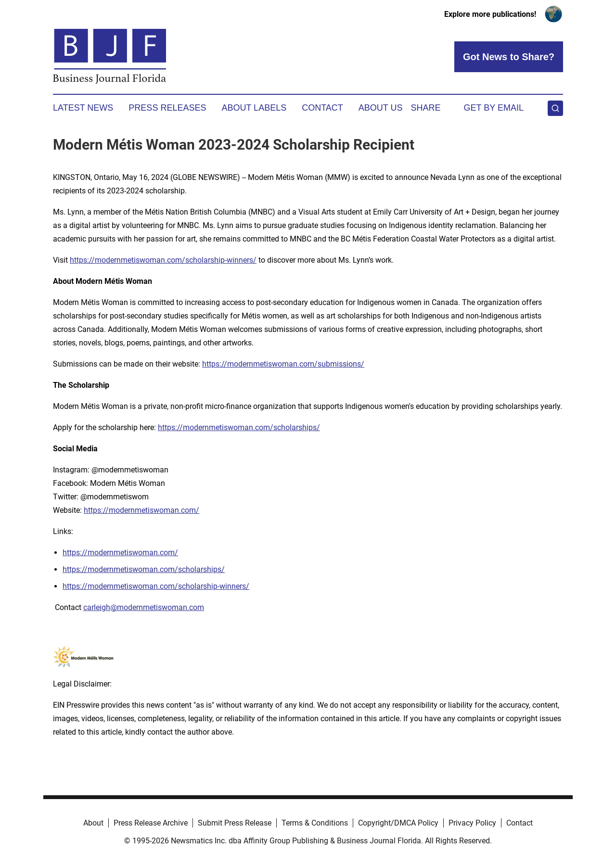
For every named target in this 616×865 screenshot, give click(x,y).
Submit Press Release (235, 823)
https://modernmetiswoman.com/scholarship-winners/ (163, 260)
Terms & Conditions (315, 823)
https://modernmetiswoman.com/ (141, 510)
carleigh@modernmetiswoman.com (144, 607)
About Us (381, 108)
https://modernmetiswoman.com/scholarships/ (239, 427)
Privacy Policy (472, 823)
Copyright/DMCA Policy (398, 823)
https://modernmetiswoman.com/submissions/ (283, 364)
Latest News (83, 108)
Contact (322, 108)
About (93, 823)
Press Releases (167, 108)
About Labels (254, 108)
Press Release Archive (151, 823)
